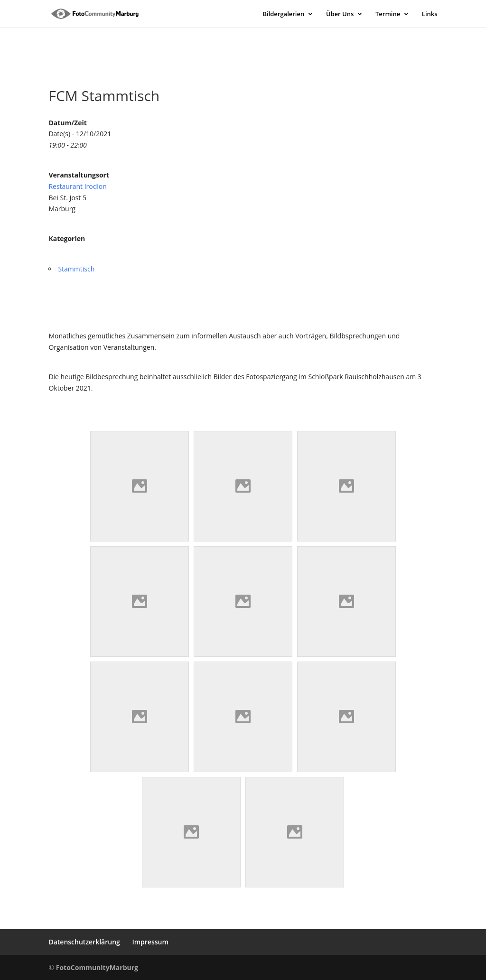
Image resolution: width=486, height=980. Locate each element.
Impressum (150, 942)
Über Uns (340, 14)
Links (430, 14)
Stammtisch (76, 269)
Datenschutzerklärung (84, 942)
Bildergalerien (283, 14)
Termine (388, 14)
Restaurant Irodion (77, 186)
